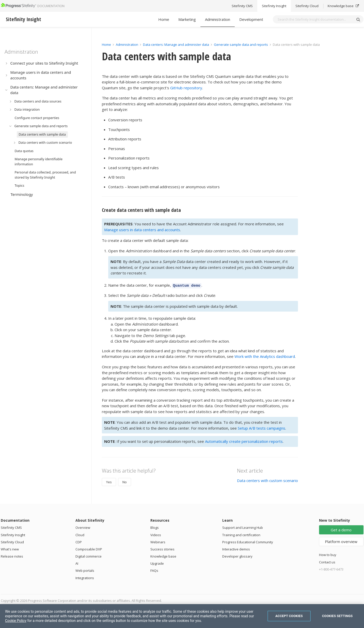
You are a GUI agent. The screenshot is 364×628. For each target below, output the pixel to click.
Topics (20, 185)
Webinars (158, 541)
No (125, 481)
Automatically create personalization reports (244, 441)
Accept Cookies (289, 616)
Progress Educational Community (248, 541)
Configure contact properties (37, 118)
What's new (10, 548)
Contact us (327, 561)
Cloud (80, 534)
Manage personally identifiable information (39, 162)
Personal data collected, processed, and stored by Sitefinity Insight (45, 175)
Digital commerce (89, 556)
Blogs (155, 527)
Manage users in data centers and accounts (41, 75)
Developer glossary (237, 556)
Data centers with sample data (42, 134)
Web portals (85, 570)
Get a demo (341, 529)
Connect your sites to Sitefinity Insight (44, 63)
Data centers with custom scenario (45, 142)
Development (251, 19)
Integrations (85, 577)
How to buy (328, 554)
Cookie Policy (16, 621)
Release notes (12, 556)
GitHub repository (186, 88)
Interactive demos (236, 548)
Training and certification (241, 534)
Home (164, 19)
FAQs (154, 570)
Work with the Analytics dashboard (265, 356)
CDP (79, 541)
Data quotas (24, 151)
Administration (218, 19)
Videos (156, 534)
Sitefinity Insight (13, 534)
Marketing (187, 19)
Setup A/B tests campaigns (262, 427)
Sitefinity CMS (11, 527)
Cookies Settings (337, 616)
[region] (182, 616)
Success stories (162, 548)
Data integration (27, 109)
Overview (83, 527)
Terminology (22, 194)
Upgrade (157, 563)
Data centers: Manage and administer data (44, 90)
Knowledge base (163, 556)
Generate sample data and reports (41, 126)
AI (77, 563)
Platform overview (341, 541)
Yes (109, 481)
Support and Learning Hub (243, 527)
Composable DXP (89, 548)
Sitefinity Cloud (12, 541)
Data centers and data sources (38, 101)
